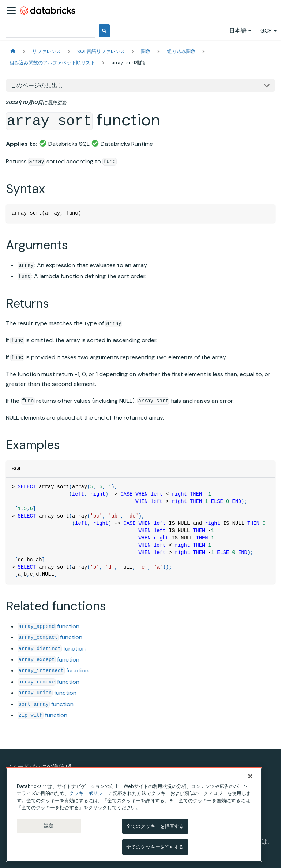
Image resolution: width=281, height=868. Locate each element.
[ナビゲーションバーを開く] (11, 11)
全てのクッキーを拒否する (155, 826)
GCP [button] (266, 31)
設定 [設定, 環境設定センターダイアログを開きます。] (49, 826)
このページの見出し (37, 85)
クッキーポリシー (88, 793)
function (48, 626)
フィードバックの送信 (38, 767)
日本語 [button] (238, 31)
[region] (134, 815)
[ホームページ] (13, 51)
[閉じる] (250, 776)
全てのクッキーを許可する (155, 847)
